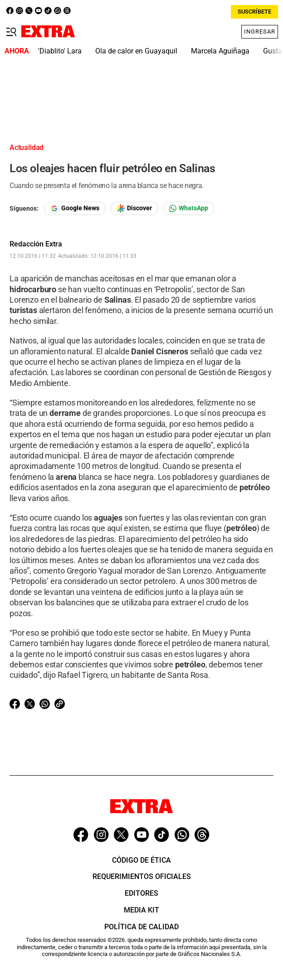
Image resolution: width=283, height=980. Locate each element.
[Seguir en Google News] (75, 208)
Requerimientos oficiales (142, 876)
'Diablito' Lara (60, 51)
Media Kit (141, 910)
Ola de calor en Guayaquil (136, 51)
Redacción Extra (36, 244)
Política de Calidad (141, 927)
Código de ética (141, 860)
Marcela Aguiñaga (220, 51)
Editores (141, 893)
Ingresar (260, 31)
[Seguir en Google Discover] (134, 208)
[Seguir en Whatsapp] (189, 208)
